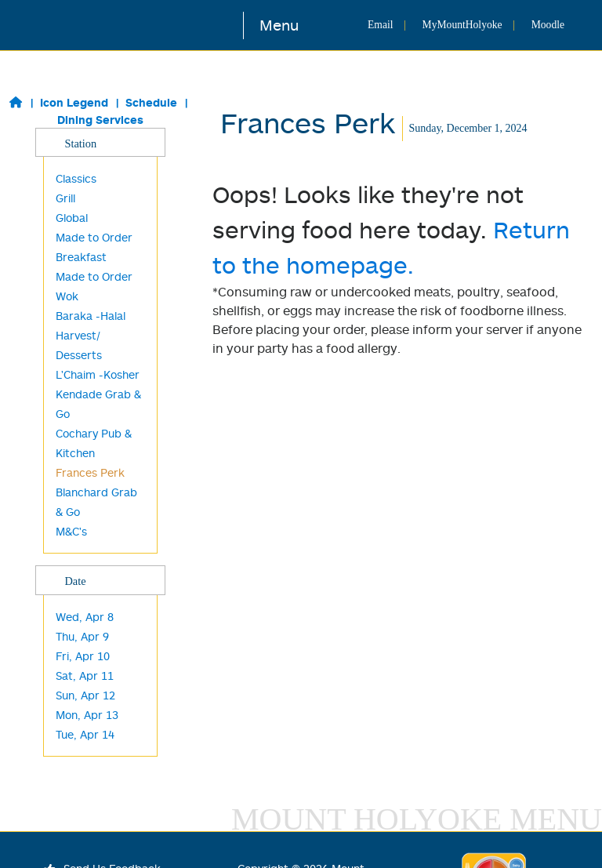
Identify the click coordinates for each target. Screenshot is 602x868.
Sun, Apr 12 (85, 695)
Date (100, 580)
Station (100, 143)
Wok (67, 296)
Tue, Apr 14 (85, 734)
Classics (76, 178)
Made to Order (94, 276)
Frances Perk (90, 472)
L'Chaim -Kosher (98, 374)
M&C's (71, 531)
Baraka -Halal (91, 316)
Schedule (151, 102)
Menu (279, 25)
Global (72, 218)
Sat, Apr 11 (85, 676)
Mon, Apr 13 (87, 715)
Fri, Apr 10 (83, 656)
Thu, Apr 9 (82, 636)
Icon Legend (74, 102)
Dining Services (100, 120)
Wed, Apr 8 (85, 617)
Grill (65, 198)
